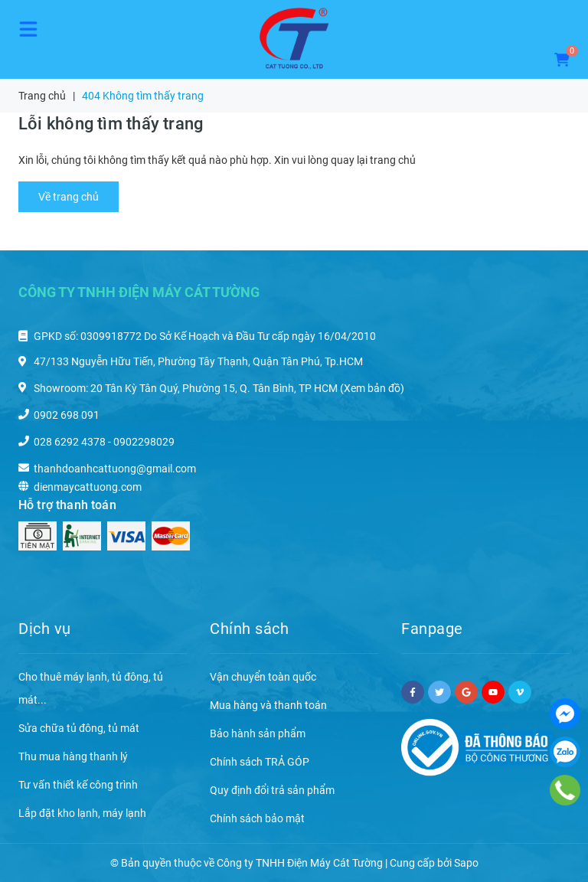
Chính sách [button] (249, 629)
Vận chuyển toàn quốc (263, 677)
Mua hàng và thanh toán (268, 705)
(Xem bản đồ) (372, 388)
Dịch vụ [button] (45, 629)
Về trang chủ (69, 197)
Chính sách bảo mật (257, 818)
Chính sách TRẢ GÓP (260, 762)
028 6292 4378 (70, 442)
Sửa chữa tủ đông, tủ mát (79, 728)
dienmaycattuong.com (88, 487)
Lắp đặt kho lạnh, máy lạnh (82, 813)
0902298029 (144, 442)
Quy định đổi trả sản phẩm (272, 790)
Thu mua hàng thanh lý (73, 756)
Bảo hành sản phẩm (258, 733)
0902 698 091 (67, 415)
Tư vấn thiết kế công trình (78, 785)
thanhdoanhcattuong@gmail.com (115, 469)
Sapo (466, 863)
